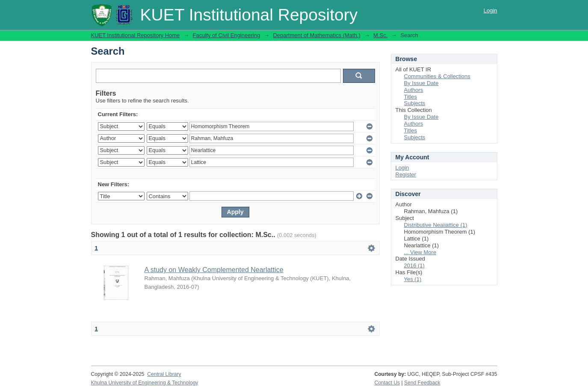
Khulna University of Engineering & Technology (145, 383)
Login (490, 10)
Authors (414, 90)
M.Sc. (380, 35)
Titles (411, 97)
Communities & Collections (437, 76)
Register (406, 174)
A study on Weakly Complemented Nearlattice (214, 270)
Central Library (164, 374)
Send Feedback (422, 383)
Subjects (415, 103)
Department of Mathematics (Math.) (316, 35)
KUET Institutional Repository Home (136, 35)
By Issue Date (421, 83)
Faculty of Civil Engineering (227, 35)
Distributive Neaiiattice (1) (436, 225)
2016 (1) (414, 265)
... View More (420, 252)
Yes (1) (413, 279)
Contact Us (387, 383)
